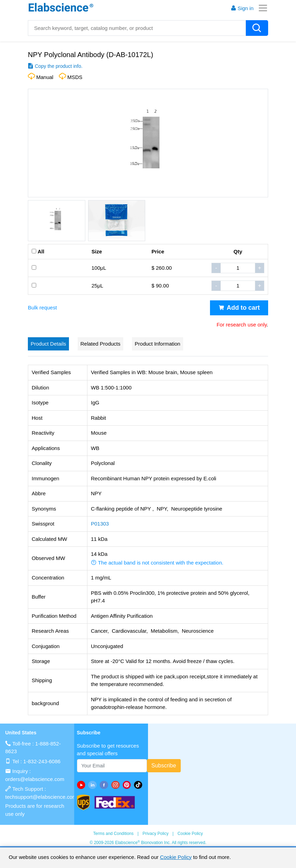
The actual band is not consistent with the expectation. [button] (157, 563)
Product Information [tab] (158, 344)
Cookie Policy (190, 834)
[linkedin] (94, 785)
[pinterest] (128, 785)
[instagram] (117, 785)
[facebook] (105, 785)
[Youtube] (83, 785)
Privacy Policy (155, 834)
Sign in (242, 8)
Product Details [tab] (48, 344)
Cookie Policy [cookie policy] (176, 857)
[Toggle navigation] (261, 8)
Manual (45, 77)
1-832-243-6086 (42, 761)
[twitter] (139, 785)
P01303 (100, 524)
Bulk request (42, 307)
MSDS (75, 77)
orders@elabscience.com (35, 779)
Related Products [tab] (100, 344)
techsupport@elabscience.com (41, 797)
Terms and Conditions (113, 834)
